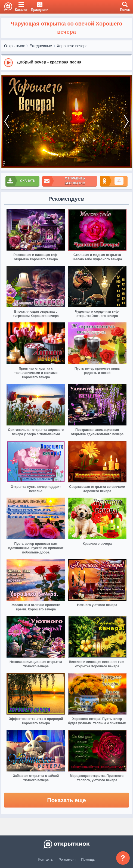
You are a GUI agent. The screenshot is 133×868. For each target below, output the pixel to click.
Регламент (67, 859)
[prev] (7, 121)
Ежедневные (41, 46)
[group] (66, 62)
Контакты (46, 859)
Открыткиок (14, 46)
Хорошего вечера (72, 46)
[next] (126, 121)
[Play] (8, 63)
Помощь (88, 859)
